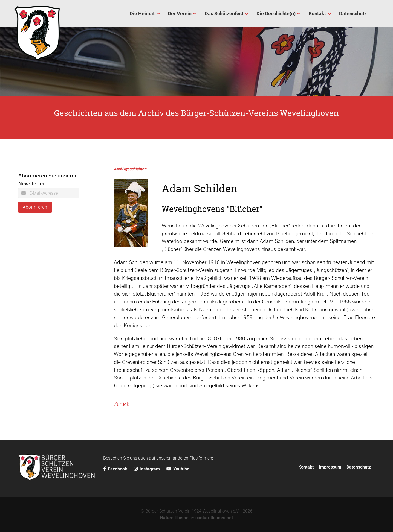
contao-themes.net (214, 518)
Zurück (122, 404)
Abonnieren (35, 207)
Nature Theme (174, 518)
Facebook (115, 469)
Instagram (147, 469)
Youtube (178, 469)
